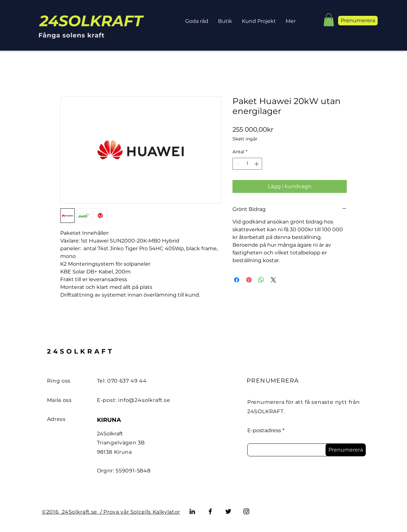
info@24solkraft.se (144, 400)
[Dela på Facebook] (237, 280)
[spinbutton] (247, 164)
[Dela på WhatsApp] (261, 280)
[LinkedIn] (192, 511)
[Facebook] (210, 511)
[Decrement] (237, 164)
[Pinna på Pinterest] (249, 280)
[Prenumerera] (346, 450)
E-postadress (264, 431)
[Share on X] (273, 280)
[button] (329, 20)
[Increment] (257, 164)
